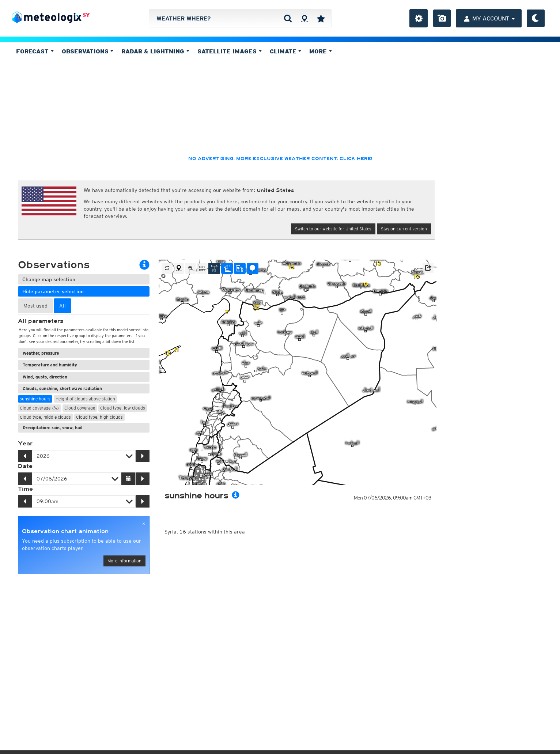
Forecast (35, 51)
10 (416, 277)
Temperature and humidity (50, 365)
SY (86, 15)
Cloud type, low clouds (123, 408)
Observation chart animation (65, 531)
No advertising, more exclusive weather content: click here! (280, 159)
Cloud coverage (80, 408)
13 (291, 267)
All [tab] (63, 306)
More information (124, 561)
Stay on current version (404, 229)
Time (25, 489)
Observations (88, 51)
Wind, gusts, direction (45, 377)
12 (256, 307)
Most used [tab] (35, 306)
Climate (286, 51)
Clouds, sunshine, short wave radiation (62, 389)
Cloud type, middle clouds (45, 417)
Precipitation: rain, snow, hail (52, 428)
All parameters (41, 321)
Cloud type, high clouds (99, 417)
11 (176, 350)
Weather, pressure (41, 353)
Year (25, 444)
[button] (428, 268)
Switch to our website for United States (333, 229)
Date (25, 466)
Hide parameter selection (53, 291)
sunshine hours (35, 399)
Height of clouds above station (85, 399)
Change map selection (49, 279)
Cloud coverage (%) (39, 408)
